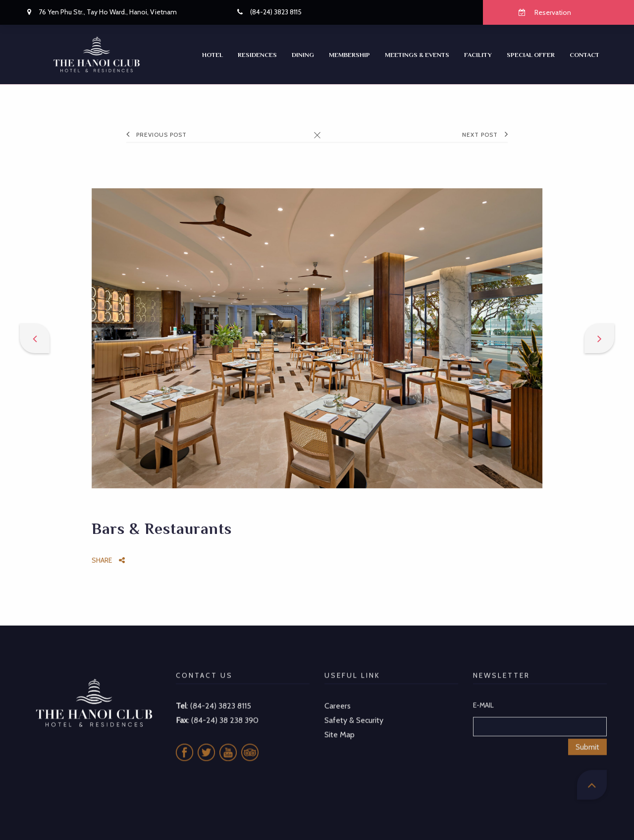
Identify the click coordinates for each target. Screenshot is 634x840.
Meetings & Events (417, 55)
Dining (303, 55)
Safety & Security (354, 708)
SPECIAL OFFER (531, 55)
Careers (338, 693)
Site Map (340, 722)
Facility (478, 55)
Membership (349, 55)
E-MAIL (483, 692)
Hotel (212, 55)
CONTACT (584, 55)
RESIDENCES (257, 55)
